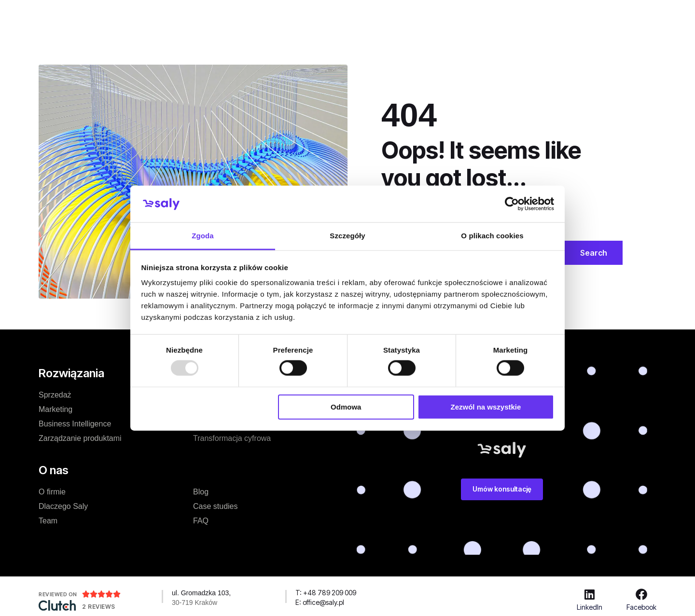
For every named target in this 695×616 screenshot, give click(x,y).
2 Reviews (99, 607)
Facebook (641, 607)
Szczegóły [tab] (347, 236)
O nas (335, 16)
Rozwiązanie (184, 16)
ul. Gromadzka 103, (201, 593)
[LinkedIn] (590, 594)
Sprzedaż (55, 395)
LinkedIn (590, 607)
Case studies (286, 16)
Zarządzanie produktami (80, 438)
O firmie (52, 492)
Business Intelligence (75, 424)
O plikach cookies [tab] (492, 236)
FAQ (201, 521)
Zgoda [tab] (203, 236)
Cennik (235, 16)
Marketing (56, 409)
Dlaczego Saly (63, 506)
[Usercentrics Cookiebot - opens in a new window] (512, 204)
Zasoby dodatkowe (427, 16)
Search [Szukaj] (594, 253)
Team (48, 521)
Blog (369, 16)
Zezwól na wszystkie (486, 406)
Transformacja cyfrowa (232, 438)
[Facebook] (641, 594)
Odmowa (346, 406)
